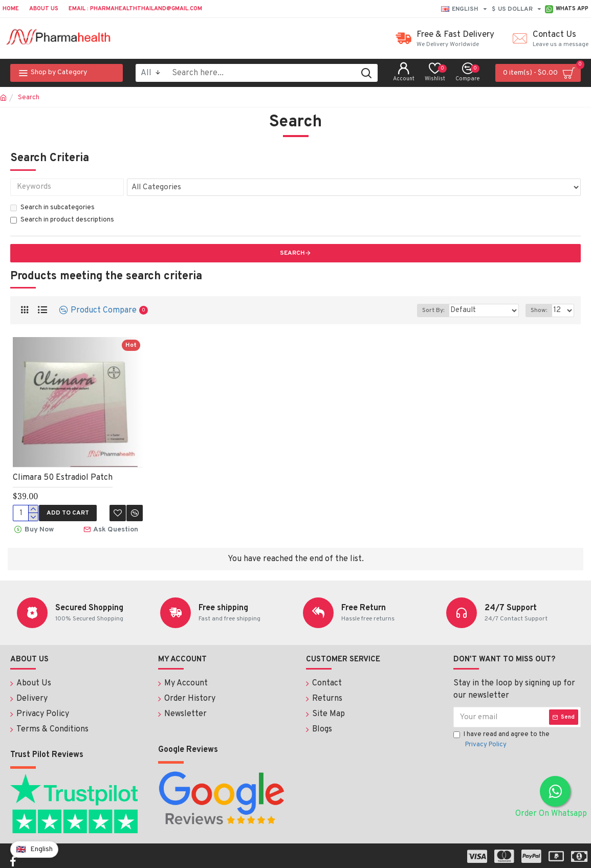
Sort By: (444, 310)
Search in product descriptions (62, 220)
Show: (541, 310)
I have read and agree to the (501, 739)
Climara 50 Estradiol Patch (63, 478)
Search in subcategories (52, 208)
